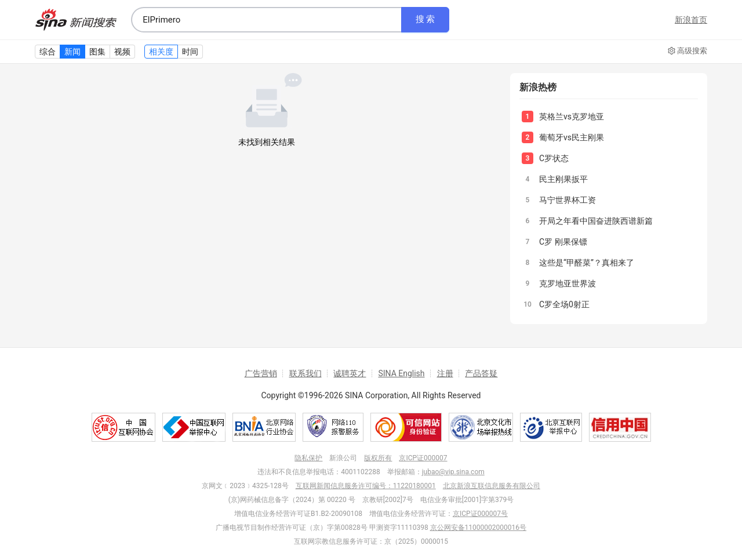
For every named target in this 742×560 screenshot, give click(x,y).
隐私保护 (308, 458)
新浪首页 (691, 20)
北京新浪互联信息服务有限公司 (492, 486)
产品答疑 (481, 373)
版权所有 (378, 458)
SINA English (401, 373)
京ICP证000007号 (480, 514)
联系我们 (305, 373)
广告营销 (261, 373)
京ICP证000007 (423, 458)
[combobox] (266, 20)
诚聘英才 (350, 373)
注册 (445, 373)
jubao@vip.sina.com (453, 472)
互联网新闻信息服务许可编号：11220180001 (366, 486)
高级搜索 (688, 51)
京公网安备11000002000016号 (478, 528)
